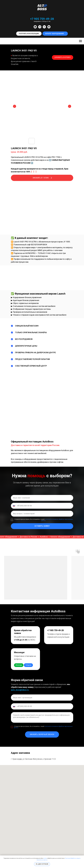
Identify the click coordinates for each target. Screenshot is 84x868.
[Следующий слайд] (70, 106)
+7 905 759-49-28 (42, 19)
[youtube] (49, 27)
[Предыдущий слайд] (15, 106)
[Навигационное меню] (80, 41)
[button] (29, 34)
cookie (45, 858)
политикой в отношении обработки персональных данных (57, 520)
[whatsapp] (35, 27)
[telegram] (40, 27)
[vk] (44, 27)
